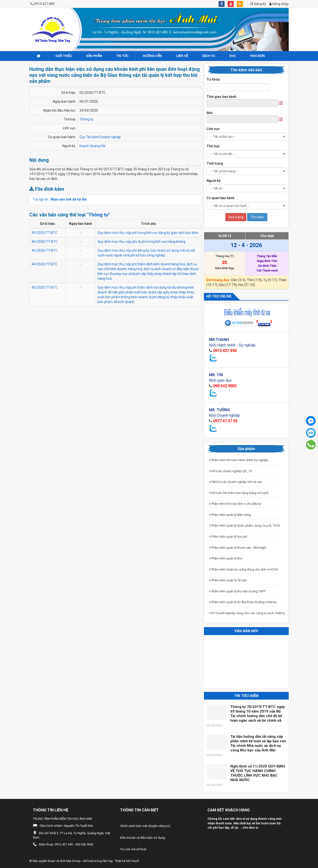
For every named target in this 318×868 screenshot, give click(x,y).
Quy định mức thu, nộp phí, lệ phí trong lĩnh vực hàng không (141, 242)
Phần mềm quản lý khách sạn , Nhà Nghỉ (238, 548)
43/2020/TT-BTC (44, 287)
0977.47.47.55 (225, 421)
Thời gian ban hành (221, 97)
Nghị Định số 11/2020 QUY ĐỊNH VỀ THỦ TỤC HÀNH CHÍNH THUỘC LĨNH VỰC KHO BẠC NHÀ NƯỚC (258, 773)
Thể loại (213, 146)
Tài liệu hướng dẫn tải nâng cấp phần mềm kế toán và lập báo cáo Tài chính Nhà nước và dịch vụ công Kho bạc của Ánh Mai (258, 743)
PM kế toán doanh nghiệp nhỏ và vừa (235, 482)
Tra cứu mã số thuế (133, 849)
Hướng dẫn (152, 56)
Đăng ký (258, 4)
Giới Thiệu (64, 56)
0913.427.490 (44, 4)
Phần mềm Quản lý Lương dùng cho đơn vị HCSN (243, 569)
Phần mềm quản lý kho (226, 558)
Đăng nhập (279, 4)
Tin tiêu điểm (246, 696)
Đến (210, 113)
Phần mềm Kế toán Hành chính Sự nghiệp (238, 460)
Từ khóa (213, 79)
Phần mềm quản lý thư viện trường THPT (237, 591)
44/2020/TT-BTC (44, 264)
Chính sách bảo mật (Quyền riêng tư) (145, 826)
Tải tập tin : (60, 199)
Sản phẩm (94, 56)
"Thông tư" (98, 215)
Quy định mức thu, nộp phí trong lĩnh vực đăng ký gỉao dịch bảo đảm (148, 233)
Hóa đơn (258, 56)
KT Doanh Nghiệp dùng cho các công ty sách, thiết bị (247, 613)
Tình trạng (215, 163)
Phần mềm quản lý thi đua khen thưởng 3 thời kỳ (243, 602)
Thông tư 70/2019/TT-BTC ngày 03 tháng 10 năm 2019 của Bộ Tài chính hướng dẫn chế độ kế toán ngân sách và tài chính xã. (258, 714)
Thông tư (86, 119)
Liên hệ (182, 56)
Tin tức (122, 56)
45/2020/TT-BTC (44, 250)
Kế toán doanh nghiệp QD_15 (230, 471)
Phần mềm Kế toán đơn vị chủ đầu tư (235, 504)
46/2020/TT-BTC (44, 242)
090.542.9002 (225, 386)
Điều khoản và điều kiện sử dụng (143, 838)
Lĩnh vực (213, 129)
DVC (233, 56)
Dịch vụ (209, 56)
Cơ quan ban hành (220, 198)
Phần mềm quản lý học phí (228, 537)
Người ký (214, 181)
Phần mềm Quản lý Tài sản (228, 580)
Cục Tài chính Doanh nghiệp (100, 137)
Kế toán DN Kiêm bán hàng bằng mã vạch (239, 493)
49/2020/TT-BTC (44, 233)
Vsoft (135, 861)
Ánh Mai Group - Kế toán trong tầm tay (86, 861)
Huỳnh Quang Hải (92, 146)
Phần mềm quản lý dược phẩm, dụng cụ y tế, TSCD (245, 526)
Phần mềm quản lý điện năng (230, 515)
